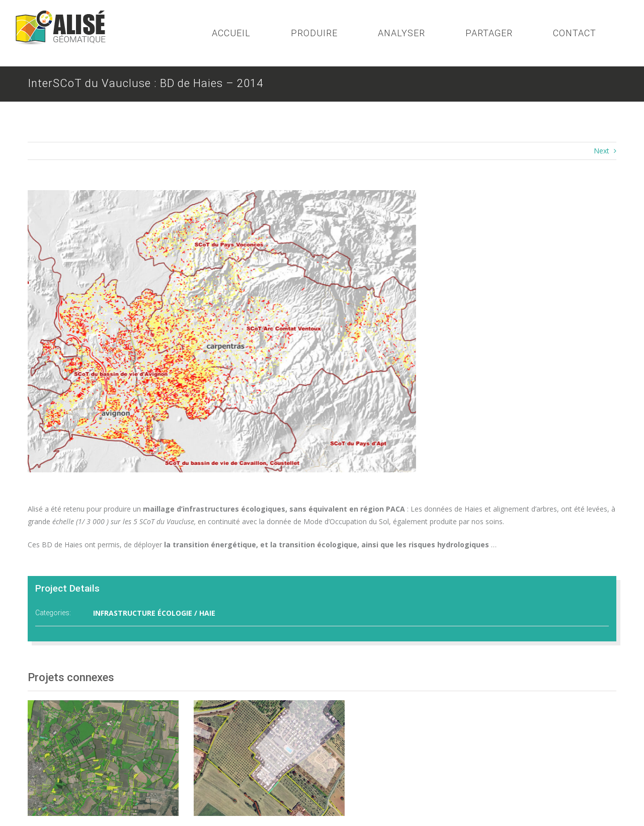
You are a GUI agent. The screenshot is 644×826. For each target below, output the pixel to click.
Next (601, 151)
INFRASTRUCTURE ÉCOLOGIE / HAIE (154, 613)
